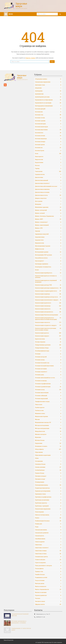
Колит (48, 270)
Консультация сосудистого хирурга (48, 325)
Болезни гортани (48, 121)
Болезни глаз (48, 115)
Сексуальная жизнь (48, 530)
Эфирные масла (48, 604)
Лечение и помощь (48, 381)
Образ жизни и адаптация (48, 455)
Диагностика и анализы (48, 189)
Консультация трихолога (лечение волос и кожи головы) (48, 329)
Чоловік (48, 598)
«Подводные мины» (48, 79)
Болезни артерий (48, 109)
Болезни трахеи (48, 145)
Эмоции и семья (48, 601)
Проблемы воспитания (48, 500)
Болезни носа (48, 133)
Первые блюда (48, 473)
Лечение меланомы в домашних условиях (19, 622)
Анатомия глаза (48, 85)
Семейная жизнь (48, 539)
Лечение (48, 354)
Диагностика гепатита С (48, 183)
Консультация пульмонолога (48, 312)
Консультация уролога (48, 333)
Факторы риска (48, 583)
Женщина (48, 204)
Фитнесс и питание (48, 592)
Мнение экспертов (48, 434)
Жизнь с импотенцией (48, 225)
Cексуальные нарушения (48, 82)
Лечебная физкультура (48, 351)
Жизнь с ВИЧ (48, 219)
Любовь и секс (48, 410)
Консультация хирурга (48, 336)
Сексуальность (48, 536)
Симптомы (48, 545)
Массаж (48, 419)
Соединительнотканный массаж (20, 615)
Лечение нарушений (48, 399)
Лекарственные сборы (48, 348)
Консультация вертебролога (48, 273)
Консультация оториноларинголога (48, 291)
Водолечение (48, 162)
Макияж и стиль (48, 413)
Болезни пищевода (48, 139)
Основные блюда (48, 464)
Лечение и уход (48, 390)
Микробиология (48, 431)
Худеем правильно (48, 595)
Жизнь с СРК (48, 228)
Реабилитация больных (48, 521)
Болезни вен (48, 112)
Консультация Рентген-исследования (48, 315)
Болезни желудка (48, 124)
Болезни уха (48, 148)
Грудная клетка (48, 174)
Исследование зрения (48, 252)
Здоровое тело (48, 240)
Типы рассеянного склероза (48, 566)
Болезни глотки (48, 118)
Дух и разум (48, 201)
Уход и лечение (48, 580)
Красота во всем (48, 339)
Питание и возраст (48, 476)
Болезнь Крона (48, 151)
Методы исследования (48, 425)
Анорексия (48, 88)
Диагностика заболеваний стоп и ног (48, 186)
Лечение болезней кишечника (48, 366)
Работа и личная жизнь (48, 515)
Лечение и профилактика (48, 384)
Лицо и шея (48, 405)
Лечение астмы (48, 360)
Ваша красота (48, 157)
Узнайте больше (48, 575)
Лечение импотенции (48, 393)
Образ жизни (48, 452)
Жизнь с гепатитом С (48, 222)
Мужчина (48, 437)
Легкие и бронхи (48, 342)
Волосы (48, 165)
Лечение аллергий (48, 357)
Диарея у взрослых (48, 198)
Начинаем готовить (48, 446)
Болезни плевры (48, 142)
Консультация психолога (48, 309)
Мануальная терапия (48, 416)
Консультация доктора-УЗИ (48, 285)
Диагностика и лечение (48, 192)
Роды (48, 527)
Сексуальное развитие (48, 533)
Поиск (52, 62)
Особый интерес (48, 470)
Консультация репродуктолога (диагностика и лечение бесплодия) (48, 319)
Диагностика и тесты (48, 195)
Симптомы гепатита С (48, 548)
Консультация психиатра (48, 306)
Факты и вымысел (48, 586)
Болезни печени (48, 136)
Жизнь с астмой (48, 213)
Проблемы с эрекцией (48, 506)
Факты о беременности (48, 589)
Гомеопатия (48, 171)
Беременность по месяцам (48, 103)
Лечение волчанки (48, 369)
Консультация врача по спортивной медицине (48, 281)
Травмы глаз (48, 572)
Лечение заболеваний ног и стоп (48, 378)
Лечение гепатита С (48, 372)
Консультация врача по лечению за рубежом (48, 277)
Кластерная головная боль (48, 267)
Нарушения (48, 443)
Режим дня (48, 524)
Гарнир (48, 168)
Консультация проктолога (48, 303)
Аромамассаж (48, 94)
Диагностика (48, 177)
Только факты (48, 569)
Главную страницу (30, 58)
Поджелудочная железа (48, 488)
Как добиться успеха (48, 258)
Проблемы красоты (48, 503)
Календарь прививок (48, 264)
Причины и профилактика (48, 497)
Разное (48, 518)
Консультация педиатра (48, 294)
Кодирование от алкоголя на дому (21, 629)
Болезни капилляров (48, 127)
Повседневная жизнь (48, 485)
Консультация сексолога (48, 322)
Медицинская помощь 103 (48, 422)
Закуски (48, 231)
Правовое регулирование (48, 491)
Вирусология (48, 160)
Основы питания (48, 467)
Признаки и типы (48, 494)
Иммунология (48, 243)
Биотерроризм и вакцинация (48, 106)
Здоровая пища (48, 237)
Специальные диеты (48, 557)
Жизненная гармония (48, 207)
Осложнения (48, 461)
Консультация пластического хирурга (48, 300)
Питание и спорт (48, 479)
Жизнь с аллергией (48, 210)
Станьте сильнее (48, 560)
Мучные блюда (48, 440)
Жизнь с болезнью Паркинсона (48, 216)
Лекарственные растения (48, 345)
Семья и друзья (48, 542)
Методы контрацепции (48, 428)
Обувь (48, 458)
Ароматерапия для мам (48, 97)
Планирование (48, 482)
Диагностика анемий (48, 180)
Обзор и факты (48, 449)
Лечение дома (48, 375)
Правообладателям (9, 640)
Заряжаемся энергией (48, 234)
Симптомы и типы (48, 554)
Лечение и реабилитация (48, 387)
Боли (48, 154)
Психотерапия (48, 512)
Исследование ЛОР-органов (48, 255)
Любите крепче (48, 408)
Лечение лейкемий (48, 396)
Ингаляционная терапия (48, 246)
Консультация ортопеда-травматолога (48, 288)
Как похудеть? (48, 261)
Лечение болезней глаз (48, 363)
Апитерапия (48, 91)
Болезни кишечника (48, 130)
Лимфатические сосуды (48, 402)
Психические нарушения (48, 509)
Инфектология (48, 249)
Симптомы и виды (48, 551)
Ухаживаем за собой (48, 578)
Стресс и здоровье (48, 563)
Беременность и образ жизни (48, 100)
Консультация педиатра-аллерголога (48, 297)
